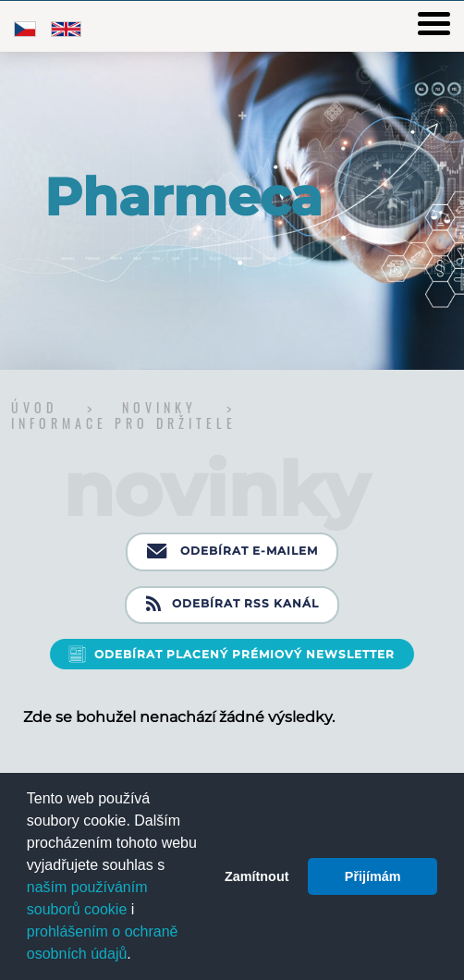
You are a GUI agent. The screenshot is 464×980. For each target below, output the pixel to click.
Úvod (38, 407)
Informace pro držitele (124, 423)
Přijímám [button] (373, 876)
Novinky (163, 407)
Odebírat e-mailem (232, 552)
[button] (138, 956)
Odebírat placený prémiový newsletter (244, 654)
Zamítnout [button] (257, 876)
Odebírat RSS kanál (232, 605)
